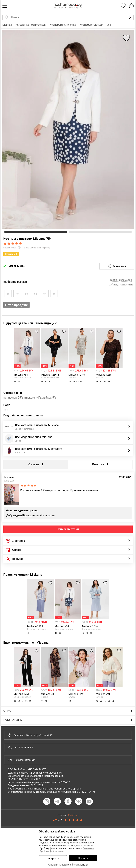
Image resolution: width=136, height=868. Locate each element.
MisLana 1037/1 (78, 375)
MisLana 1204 (90, 626)
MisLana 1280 (104, 375)
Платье (72, 378)
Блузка (99, 378)
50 (26, 294)
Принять (83, 858)
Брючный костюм (22, 697)
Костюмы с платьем (91, 25)
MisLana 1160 (35, 626)
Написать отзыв (68, 529)
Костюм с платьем (23, 378)
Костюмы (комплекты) (63, 25)
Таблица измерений (121, 284)
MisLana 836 (48, 694)
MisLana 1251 (21, 694)
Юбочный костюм (50, 378)
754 (109, 25)
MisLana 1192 (76, 694)
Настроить (53, 858)
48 (17, 294)
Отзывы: (68, 815)
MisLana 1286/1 (50, 375)
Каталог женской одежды (31, 25)
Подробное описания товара (23, 415)
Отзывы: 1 (36, 464)
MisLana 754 (21, 375)
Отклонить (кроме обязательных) (68, 865)
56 (54, 294)
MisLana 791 (103, 694)
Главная (7, 25)
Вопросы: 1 (100, 464)
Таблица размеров (121, 280)
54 (45, 294)
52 (36, 294)
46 (8, 294)
